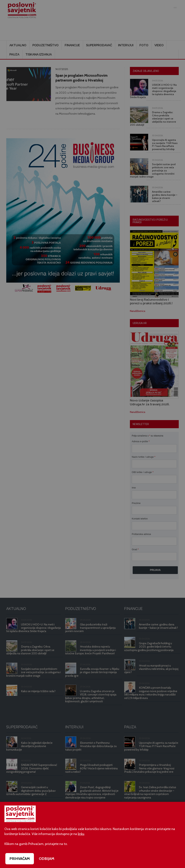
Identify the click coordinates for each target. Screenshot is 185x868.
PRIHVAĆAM (20, 859)
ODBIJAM (47, 859)
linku (81, 834)
